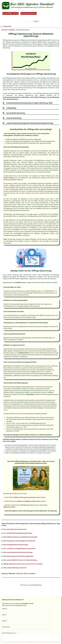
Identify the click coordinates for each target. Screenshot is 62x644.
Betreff (5, 609)
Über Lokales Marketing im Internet (15, 568)
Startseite (4, 30)
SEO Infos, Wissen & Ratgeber (26, 573)
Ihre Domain (6, 627)
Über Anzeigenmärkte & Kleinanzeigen (16, 545)
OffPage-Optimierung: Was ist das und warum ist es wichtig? (23, 564)
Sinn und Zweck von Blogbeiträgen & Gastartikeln (19, 549)
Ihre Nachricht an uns (9, 633)
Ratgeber (12, 30)
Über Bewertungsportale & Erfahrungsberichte (18, 556)
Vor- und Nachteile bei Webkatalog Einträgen (18, 533)
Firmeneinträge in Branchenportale (15, 529)
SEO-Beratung (25, 505)
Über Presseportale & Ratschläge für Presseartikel (19, 541)
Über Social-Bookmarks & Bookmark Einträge (18, 552)
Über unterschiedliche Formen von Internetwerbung (20, 560)
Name (4, 615)
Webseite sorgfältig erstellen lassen (29, 501)
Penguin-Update (9, 178)
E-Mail (5, 621)
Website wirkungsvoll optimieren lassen (27, 497)
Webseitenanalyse (9, 507)
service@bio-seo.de (27, 603)
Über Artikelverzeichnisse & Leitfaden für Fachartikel (20, 537)
